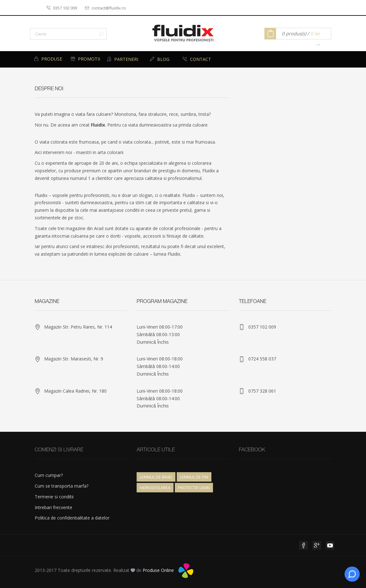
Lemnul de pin (194, 477)
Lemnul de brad (156, 477)
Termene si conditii (54, 497)
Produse (48, 59)
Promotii (85, 59)
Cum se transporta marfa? (62, 486)
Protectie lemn (194, 488)
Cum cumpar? (49, 475)
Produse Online (158, 570)
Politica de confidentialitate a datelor (72, 518)
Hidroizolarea (155, 488)
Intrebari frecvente (53, 507)
